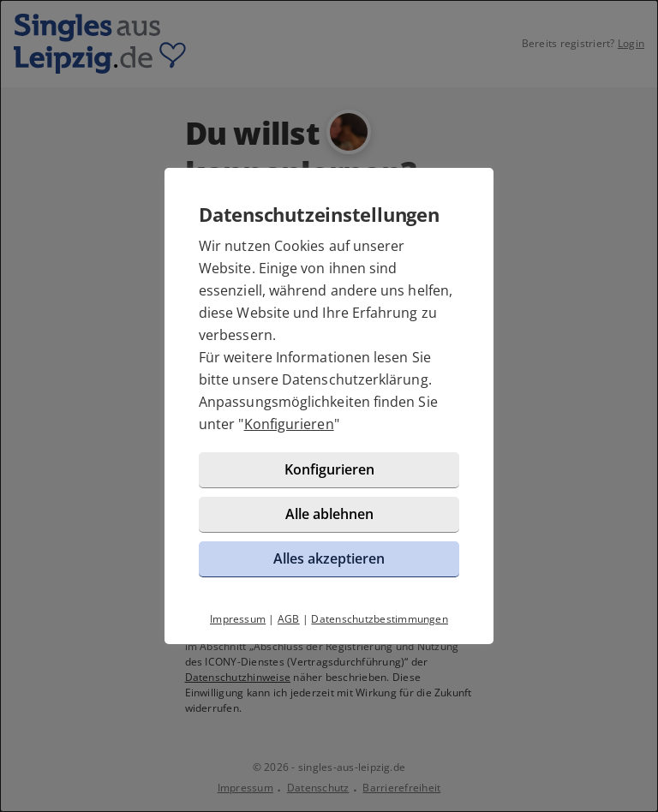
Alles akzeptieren (329, 558)
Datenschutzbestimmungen (380, 619)
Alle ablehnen (329, 514)
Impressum (238, 619)
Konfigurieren (289, 424)
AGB (289, 619)
